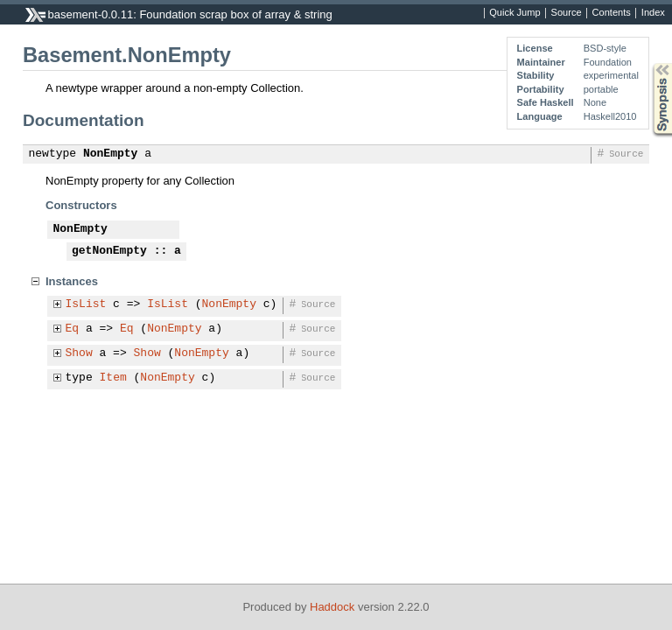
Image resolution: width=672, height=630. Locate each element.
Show (79, 353)
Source (567, 13)
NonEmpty (110, 154)
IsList (86, 304)
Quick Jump (514, 13)
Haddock (332, 607)
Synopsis (648, 63)
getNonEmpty (109, 251)
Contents (612, 13)
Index (653, 13)
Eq (73, 329)
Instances (72, 281)
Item (113, 378)
